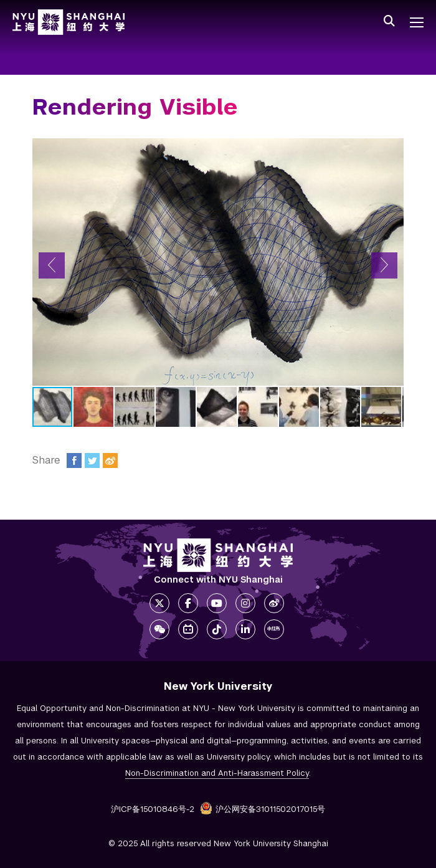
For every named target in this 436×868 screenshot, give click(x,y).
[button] (52, 265)
